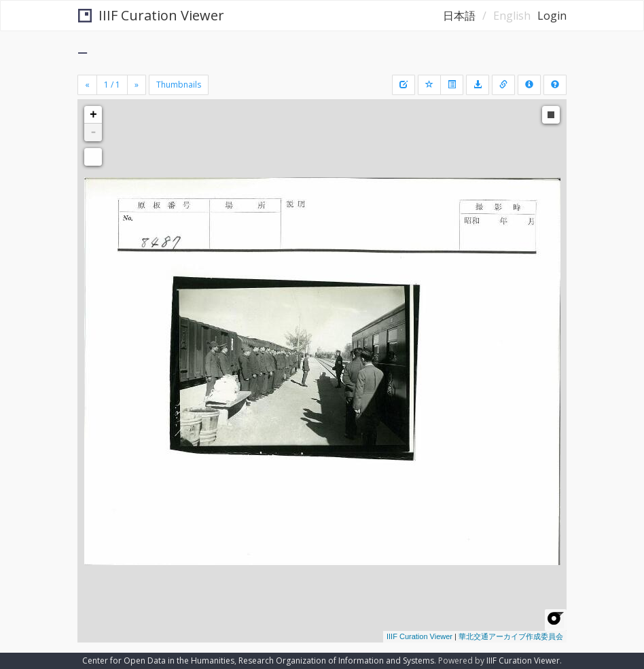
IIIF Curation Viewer (151, 15)
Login (552, 16)
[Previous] (87, 85)
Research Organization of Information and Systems (336, 661)
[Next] (137, 85)
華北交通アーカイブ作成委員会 (511, 636)
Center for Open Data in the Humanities (158, 661)
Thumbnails (179, 85)
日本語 (459, 16)
